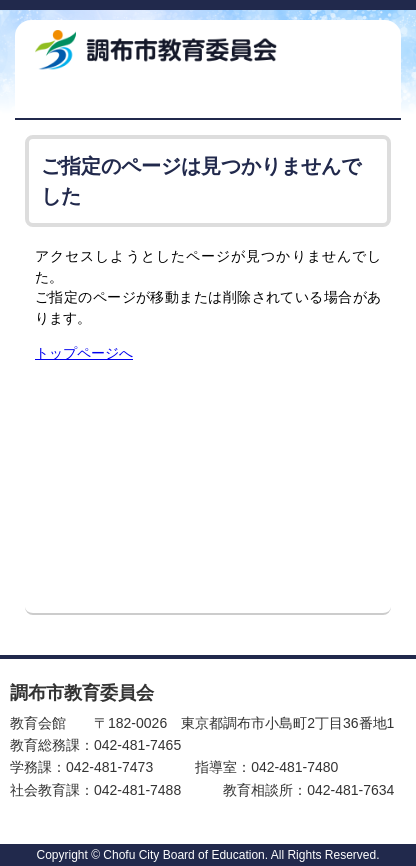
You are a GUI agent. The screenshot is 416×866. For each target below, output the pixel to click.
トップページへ (84, 353)
